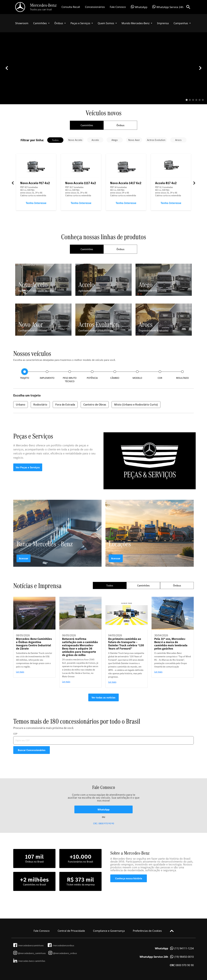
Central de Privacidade (71, 931)
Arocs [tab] (178, 140)
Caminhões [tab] (87, 125)
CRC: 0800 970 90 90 (104, 823)
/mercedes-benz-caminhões (29, 961)
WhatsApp (139, 7)
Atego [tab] (115, 140)
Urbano (21, 404)
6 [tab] (203, 100)
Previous (13, 183)
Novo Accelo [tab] (75, 140)
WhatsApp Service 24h (168, 7)
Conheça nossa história (129, 878)
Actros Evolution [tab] (156, 140)
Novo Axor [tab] (134, 140)
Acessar (24, 558)
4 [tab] (196, 100)
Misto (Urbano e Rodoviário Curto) (136, 404)
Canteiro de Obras (95, 404)
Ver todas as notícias (103, 697)
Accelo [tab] (95, 140)
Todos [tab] (55, 140)
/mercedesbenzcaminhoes (28, 945)
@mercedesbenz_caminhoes (29, 953)
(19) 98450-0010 (167, 957)
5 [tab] (200, 100)
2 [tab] (190, 100)
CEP (15, 734)
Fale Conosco (118, 7)
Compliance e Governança (109, 931)
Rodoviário (40, 404)
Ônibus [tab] (120, 125)
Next (194, 183)
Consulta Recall (71, 7)
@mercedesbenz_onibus (63, 953)
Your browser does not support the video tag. (103, 80)
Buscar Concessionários (32, 750)
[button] (41, 23)
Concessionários (95, 7)
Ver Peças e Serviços (28, 467)
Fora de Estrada (65, 404)
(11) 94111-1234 (174, 948)
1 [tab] (187, 100)
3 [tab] (193, 100)
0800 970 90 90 (182, 965)
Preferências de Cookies (147, 931)
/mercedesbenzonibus (61, 945)
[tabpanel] (103, 68)
